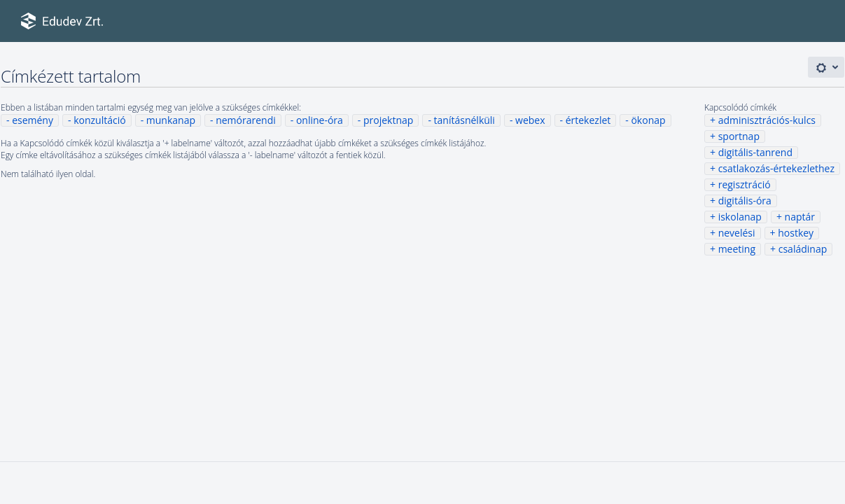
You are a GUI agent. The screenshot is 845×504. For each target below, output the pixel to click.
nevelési (737, 233)
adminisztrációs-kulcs (767, 120)
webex (530, 120)
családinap (803, 249)
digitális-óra (745, 201)
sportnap (739, 136)
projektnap (388, 120)
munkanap (171, 120)
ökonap (648, 120)
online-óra (320, 120)
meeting (737, 249)
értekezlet (588, 120)
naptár (800, 217)
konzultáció (99, 120)
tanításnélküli (465, 120)
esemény (33, 120)
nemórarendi (246, 120)
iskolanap (740, 217)
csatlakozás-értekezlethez (776, 168)
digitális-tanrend (755, 152)
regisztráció (745, 184)
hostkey (796, 233)
